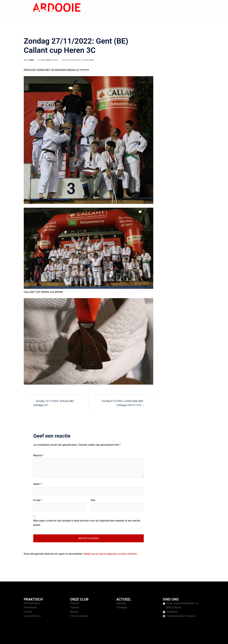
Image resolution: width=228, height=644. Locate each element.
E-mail (38, 500)
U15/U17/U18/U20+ (71, 60)
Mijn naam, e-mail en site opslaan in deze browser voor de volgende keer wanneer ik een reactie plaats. (87, 523)
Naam (38, 484)
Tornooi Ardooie (79, 616)
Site (93, 500)
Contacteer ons (32, 616)
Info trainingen (32, 603)
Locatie (28, 612)
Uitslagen (88, 60)
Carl (31, 60)
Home (144, 11)
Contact (198, 11)
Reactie (38, 455)
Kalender (121, 603)
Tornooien (172, 11)
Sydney (85, 639)
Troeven (75, 603)
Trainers (75, 607)
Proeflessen (30, 607)
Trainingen (157, 11)
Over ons (185, 11)
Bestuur (74, 612)
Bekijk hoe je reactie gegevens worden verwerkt (110, 554)
